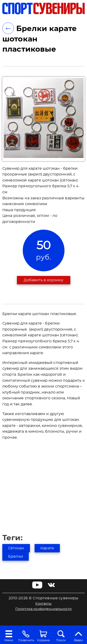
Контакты (43, 604)
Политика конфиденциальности (43, 609)
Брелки (16, 556)
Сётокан (16, 548)
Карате (47, 548)
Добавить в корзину (44, 280)
